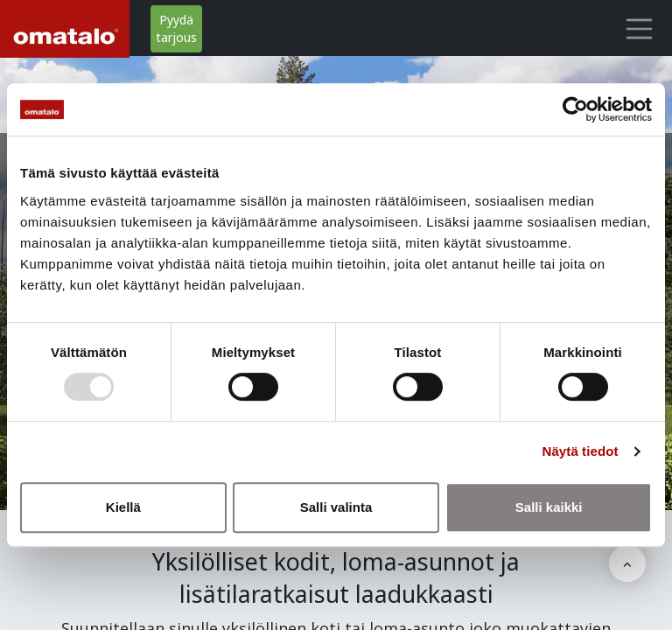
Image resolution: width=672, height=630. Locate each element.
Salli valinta (336, 507)
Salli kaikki (549, 507)
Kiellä (123, 507)
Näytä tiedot (581, 451)
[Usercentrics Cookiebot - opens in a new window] (575, 109)
